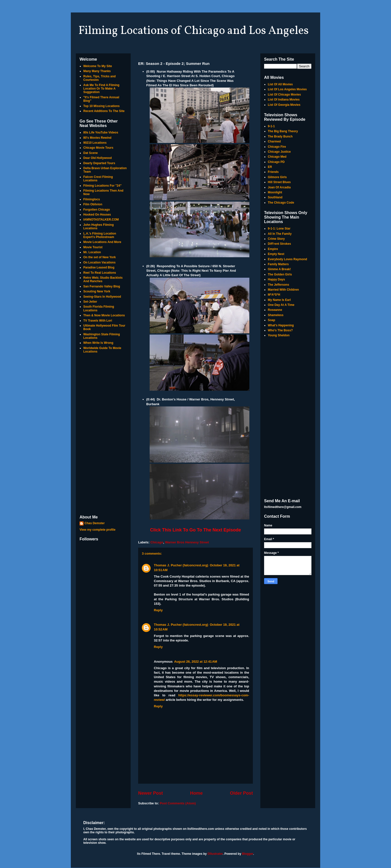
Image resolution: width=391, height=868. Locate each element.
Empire (273, 249)
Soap (271, 320)
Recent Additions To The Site (104, 111)
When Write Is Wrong (98, 343)
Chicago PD (276, 162)
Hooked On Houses (97, 215)
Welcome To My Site (98, 66)
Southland (275, 197)
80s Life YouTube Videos (101, 132)
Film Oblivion (93, 204)
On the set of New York (99, 257)
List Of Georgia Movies (284, 105)
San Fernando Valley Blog (102, 286)
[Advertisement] (103, 435)
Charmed (274, 141)
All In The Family (280, 234)
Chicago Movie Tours (98, 148)
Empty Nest (276, 254)
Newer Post (150, 793)
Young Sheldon (279, 335)
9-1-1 (271, 126)
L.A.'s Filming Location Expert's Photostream (100, 235)
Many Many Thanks (97, 71)
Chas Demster (95, 523)
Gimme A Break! (279, 269)
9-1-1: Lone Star (279, 229)
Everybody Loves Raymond (287, 259)
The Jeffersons (278, 285)
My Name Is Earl (279, 300)
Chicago (157, 542)
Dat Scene (91, 153)
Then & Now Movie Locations (104, 315)
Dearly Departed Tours (99, 163)
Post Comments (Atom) (178, 803)
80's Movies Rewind (97, 138)
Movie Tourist (93, 247)
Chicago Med (277, 157)
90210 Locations (95, 143)
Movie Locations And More (102, 242)
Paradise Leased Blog (99, 267)
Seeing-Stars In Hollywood (102, 297)
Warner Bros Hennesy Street (187, 542)
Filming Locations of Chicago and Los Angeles (194, 31)
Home (196, 793)
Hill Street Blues (279, 182)
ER (270, 167)
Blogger (247, 854)
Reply (158, 610)
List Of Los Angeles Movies (287, 89)
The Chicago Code (281, 203)
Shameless (276, 315)
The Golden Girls (280, 274)
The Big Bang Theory (283, 131)
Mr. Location (92, 252)
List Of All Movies (280, 84)
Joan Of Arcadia (279, 187)
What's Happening (281, 325)
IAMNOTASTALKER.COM (101, 220)
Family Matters (278, 264)
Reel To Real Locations (100, 273)
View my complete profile (98, 530)
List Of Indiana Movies (284, 100)
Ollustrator (215, 854)
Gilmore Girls (277, 177)
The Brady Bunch (280, 136)
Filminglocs (92, 199)
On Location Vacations (99, 262)
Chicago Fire (277, 147)
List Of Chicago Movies (284, 95)
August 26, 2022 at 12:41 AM (196, 662)
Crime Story (276, 239)
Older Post (241, 793)
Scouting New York (97, 291)
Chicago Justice (279, 152)
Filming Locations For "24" (102, 186)
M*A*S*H (274, 295)
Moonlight (275, 192)
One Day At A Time (281, 305)
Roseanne (275, 310)
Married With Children (283, 290)
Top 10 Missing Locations (101, 106)
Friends (273, 172)
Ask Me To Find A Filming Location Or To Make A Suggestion (101, 89)
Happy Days (276, 279)
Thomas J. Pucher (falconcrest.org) (181, 565)
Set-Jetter (90, 302)
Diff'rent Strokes (279, 244)
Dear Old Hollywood (98, 158)
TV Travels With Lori (98, 321)
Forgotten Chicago (97, 210)
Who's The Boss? (280, 330)
